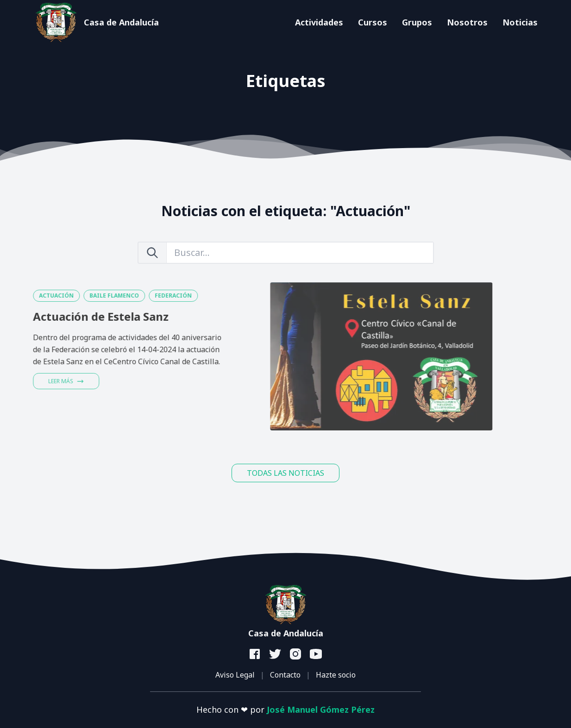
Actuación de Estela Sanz (76, 316)
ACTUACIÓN (31, 296)
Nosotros (467, 22)
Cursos (373, 22)
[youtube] (316, 654)
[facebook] (255, 654)
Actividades (319, 22)
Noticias (520, 22)
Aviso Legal (235, 675)
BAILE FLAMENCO (89, 296)
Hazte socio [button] (336, 675)
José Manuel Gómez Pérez (321, 709)
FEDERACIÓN (148, 296)
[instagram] (296, 654)
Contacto (285, 675)
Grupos (417, 22)
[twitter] (276, 654)
